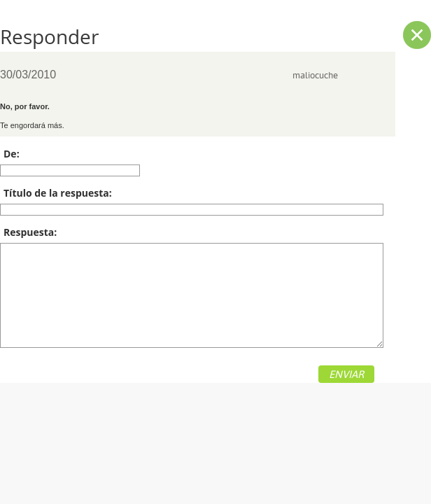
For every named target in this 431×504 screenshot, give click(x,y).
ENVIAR (346, 374)
